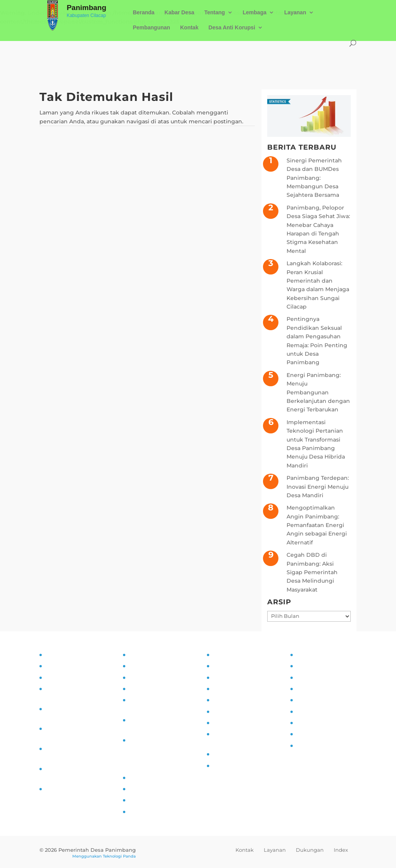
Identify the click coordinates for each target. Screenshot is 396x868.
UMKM (305, 677)
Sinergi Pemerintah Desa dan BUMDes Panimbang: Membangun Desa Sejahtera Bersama (314, 178)
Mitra (303, 700)
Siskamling (228, 723)
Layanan (295, 13)
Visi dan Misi (62, 677)
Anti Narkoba (231, 711)
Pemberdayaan (234, 689)
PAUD (220, 766)
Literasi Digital (232, 700)
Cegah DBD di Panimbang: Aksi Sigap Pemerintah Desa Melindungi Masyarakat (312, 572)
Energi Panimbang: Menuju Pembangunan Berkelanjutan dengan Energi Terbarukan (318, 392)
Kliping (306, 745)
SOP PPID (142, 677)
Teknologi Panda (119, 856)
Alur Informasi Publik (158, 689)
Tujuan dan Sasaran (72, 666)
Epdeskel (141, 800)
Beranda (143, 13)
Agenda (307, 689)
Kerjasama (310, 723)
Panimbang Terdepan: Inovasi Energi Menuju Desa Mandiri (318, 487)
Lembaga (255, 13)
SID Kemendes (149, 812)
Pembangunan (151, 28)
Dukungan (310, 850)
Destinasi (309, 711)
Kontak (189, 28)
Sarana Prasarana (319, 666)
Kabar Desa (179, 13)
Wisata (305, 734)
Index (341, 850)
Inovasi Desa (230, 677)
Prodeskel (143, 789)
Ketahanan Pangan (239, 754)
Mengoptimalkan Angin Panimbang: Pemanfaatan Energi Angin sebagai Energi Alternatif (317, 525)
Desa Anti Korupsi (232, 28)
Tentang (214, 13)
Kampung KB (231, 666)
